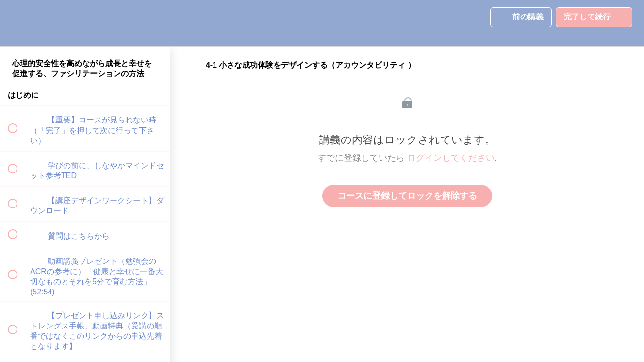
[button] (18, 23)
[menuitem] (85, 23)
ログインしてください (451, 158)
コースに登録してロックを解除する (407, 196)
